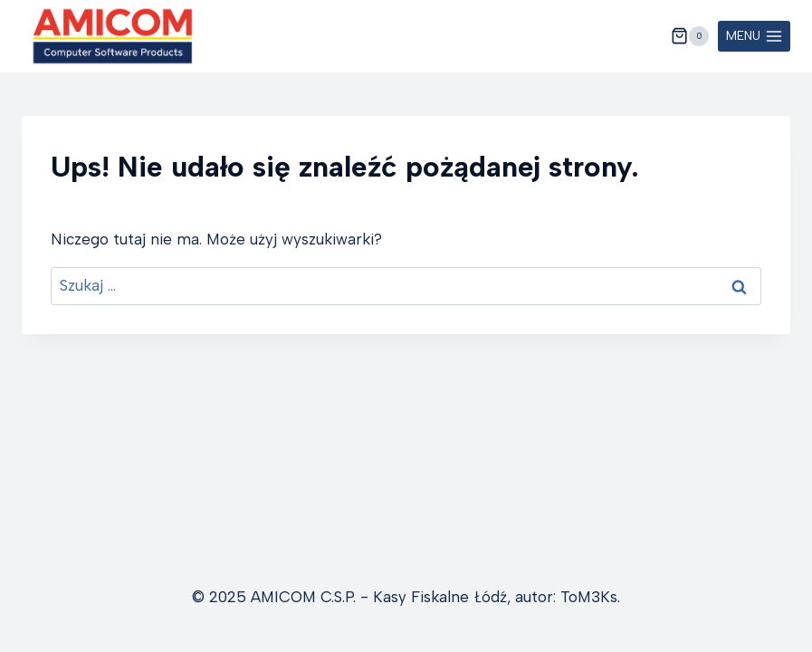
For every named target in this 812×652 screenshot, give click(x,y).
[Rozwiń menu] (754, 36)
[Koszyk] (690, 36)
